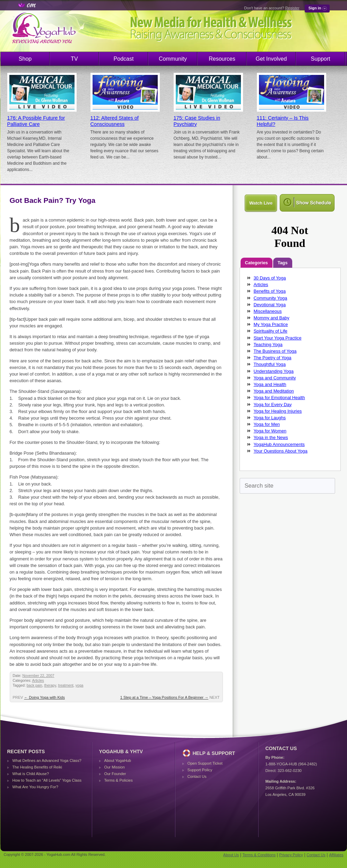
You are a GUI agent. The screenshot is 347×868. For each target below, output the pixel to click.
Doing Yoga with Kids (45, 697)
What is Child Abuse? (31, 774)
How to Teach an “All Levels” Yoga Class (47, 780)
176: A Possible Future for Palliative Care (36, 121)
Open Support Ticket (205, 763)
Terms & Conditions (259, 855)
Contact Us (197, 776)
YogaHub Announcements (279, 444)
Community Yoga (271, 298)
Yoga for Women (270, 431)
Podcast (124, 59)
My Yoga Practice (271, 324)
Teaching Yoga (268, 345)
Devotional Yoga (270, 305)
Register (292, 8)
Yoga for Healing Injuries (278, 411)
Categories (257, 263)
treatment (66, 685)
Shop (25, 59)
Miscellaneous (268, 311)
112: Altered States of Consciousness (115, 121)
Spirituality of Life (271, 331)
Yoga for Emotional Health (279, 398)
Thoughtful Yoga (270, 364)
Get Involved (271, 59)
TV (74, 59)
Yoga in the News (271, 437)
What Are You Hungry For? (35, 787)
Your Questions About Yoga (281, 451)
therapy (50, 685)
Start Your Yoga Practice (278, 338)
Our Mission (115, 767)
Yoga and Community (275, 378)
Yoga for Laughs (270, 418)
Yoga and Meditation (274, 391)
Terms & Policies (119, 780)
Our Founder (115, 774)
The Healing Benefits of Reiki (37, 767)
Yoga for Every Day (273, 405)
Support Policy (200, 770)
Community (173, 59)
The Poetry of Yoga (273, 358)
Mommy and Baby (272, 318)
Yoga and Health (270, 384)
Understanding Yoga (274, 371)
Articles (38, 681)
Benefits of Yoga (270, 291)
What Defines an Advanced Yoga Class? (47, 760)
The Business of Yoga (275, 351)
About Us (231, 855)
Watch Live (261, 203)
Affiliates (336, 855)
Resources (222, 59)
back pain (34, 685)
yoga (80, 685)
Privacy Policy (291, 855)
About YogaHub (118, 760)
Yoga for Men (267, 424)
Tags (283, 263)
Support (320, 59)
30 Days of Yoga (270, 278)
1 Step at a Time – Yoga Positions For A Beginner (164, 697)
